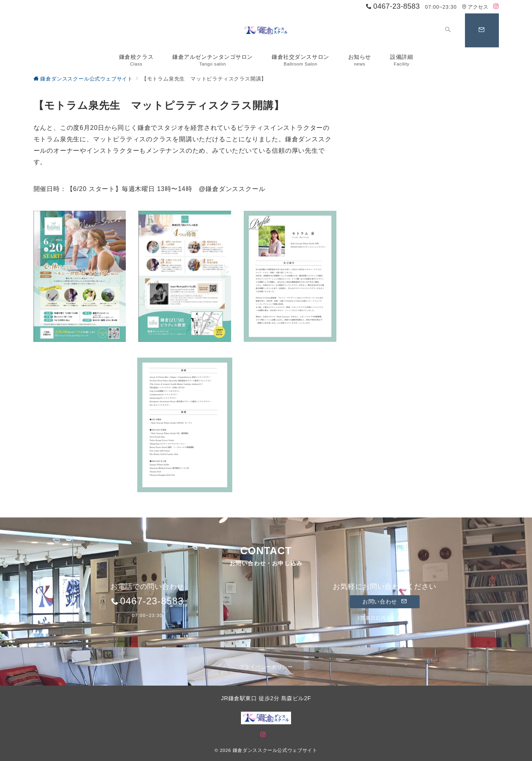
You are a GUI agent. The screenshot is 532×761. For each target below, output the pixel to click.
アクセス (475, 7)
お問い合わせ (385, 602)
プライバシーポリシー (266, 667)
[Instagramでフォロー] (496, 7)
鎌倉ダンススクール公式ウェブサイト (275, 750)
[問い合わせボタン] (482, 30)
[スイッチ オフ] (448, 30)
